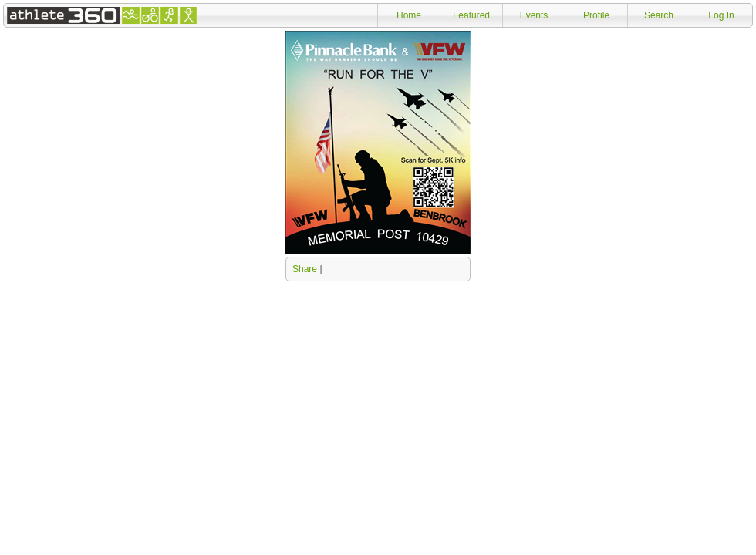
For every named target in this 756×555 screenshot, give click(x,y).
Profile (596, 15)
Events (534, 15)
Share (305, 269)
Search (659, 15)
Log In (721, 15)
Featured (471, 15)
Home (409, 15)
